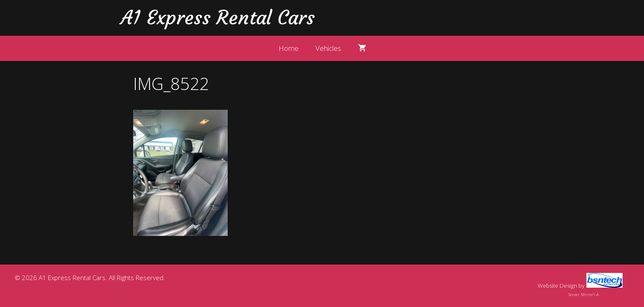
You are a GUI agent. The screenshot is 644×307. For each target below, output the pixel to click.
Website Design (557, 286)
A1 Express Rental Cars (218, 18)
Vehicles (328, 48)
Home (289, 48)
